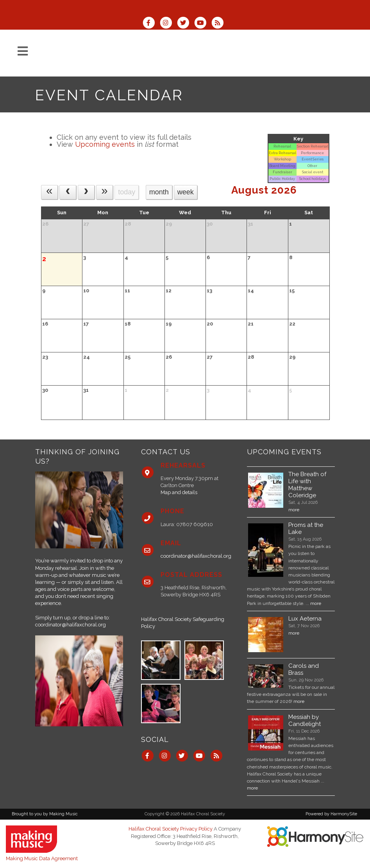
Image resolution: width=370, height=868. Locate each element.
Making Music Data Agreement (42, 858)
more (294, 510)
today (127, 192)
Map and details (179, 492)
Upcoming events (105, 144)
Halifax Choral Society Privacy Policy (171, 829)
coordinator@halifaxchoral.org (71, 625)
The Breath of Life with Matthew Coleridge (307, 485)
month (159, 192)
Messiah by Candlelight (305, 720)
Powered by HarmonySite (331, 814)
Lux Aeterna (305, 619)
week (186, 192)
